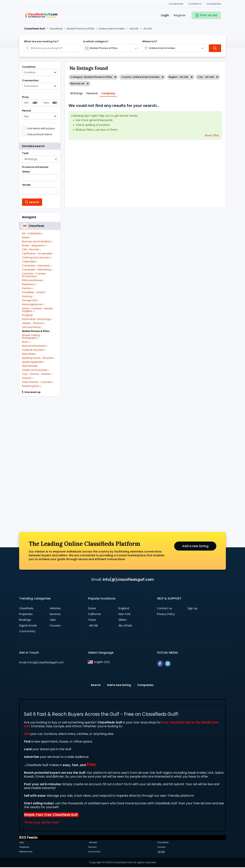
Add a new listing (195, 546)
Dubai (92, 608)
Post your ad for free (42, 822)
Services (55, 614)
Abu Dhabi (125, 626)
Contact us (195, 4)
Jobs (53, 620)
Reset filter (212, 135)
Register (180, 15)
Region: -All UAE (178, 77)
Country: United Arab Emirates (140, 77)
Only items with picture (41, 128)
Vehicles (55, 608)
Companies (214, 4)
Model (27, 185)
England (124, 608)
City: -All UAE (206, 77)
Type (25, 153)
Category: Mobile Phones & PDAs (91, 77)
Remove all (77, 83)
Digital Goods (28, 626)
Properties (26, 614)
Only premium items (40, 134)
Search (96, 685)
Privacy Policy (166, 614)
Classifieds (26, 608)
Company (108, 93)
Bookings (25, 620)
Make (26, 172)
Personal (92, 93)
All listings (76, 93)
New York (125, 614)
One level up (31, 392)
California (94, 614)
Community (27, 631)
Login (165, 15)
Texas (92, 620)
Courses (55, 626)
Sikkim (123, 620)
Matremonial (26, 852)
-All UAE (93, 626)
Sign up (192, 608)
